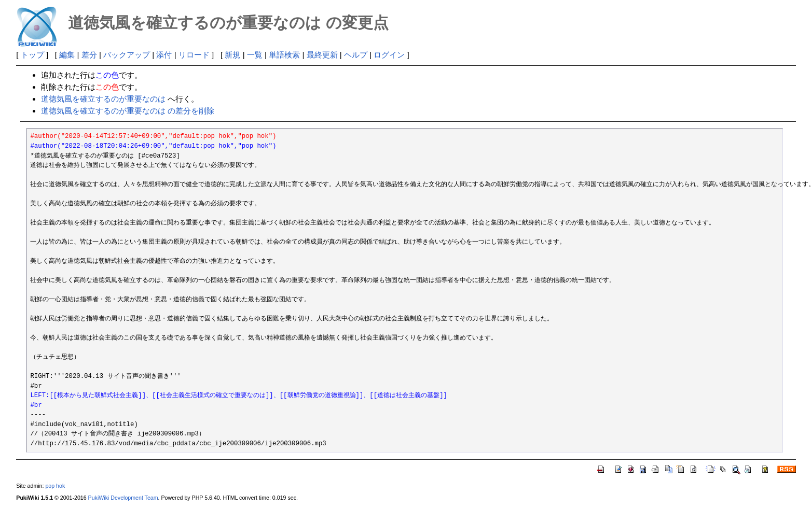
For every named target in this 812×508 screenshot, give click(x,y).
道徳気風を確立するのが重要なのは (103, 99)
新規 (232, 55)
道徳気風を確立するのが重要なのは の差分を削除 (128, 111)
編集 (67, 55)
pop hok (55, 486)
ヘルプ (356, 55)
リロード (194, 55)
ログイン (389, 55)
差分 (89, 55)
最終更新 (322, 55)
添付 (164, 55)
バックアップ (127, 55)
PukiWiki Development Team (123, 498)
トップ (32, 55)
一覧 (255, 55)
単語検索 (284, 55)
